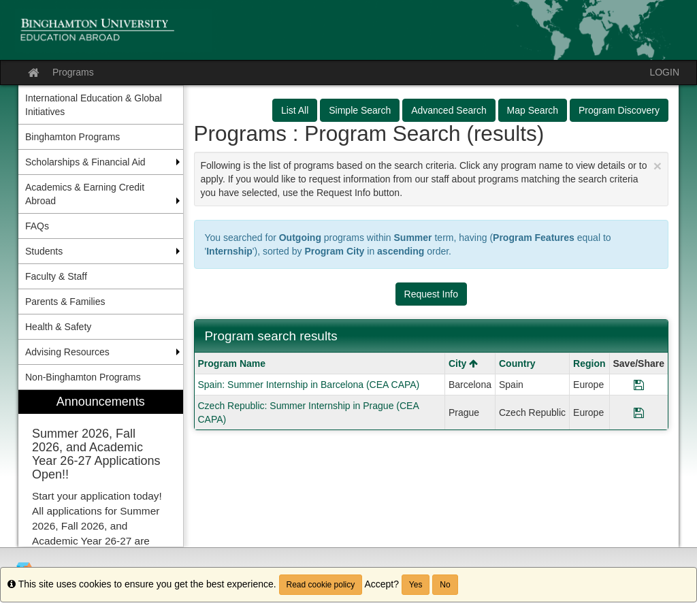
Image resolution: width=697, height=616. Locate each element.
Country (517, 363)
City (463, 363)
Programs (73, 72)
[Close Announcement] (658, 166)
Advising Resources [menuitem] (67, 352)
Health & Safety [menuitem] (58, 327)
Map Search (533, 110)
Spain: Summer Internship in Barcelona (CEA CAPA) (309, 385)
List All (295, 110)
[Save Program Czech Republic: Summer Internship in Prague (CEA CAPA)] (639, 412)
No (445, 585)
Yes (416, 585)
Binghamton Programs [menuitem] (72, 137)
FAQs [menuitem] (37, 226)
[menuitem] (101, 469)
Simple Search (360, 110)
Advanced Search (449, 110)
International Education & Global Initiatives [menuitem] (94, 105)
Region (589, 363)
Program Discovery (619, 110)
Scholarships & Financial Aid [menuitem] (85, 162)
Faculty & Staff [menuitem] (56, 276)
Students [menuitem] (44, 251)
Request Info (431, 294)
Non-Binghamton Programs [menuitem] (83, 377)
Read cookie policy (321, 585)
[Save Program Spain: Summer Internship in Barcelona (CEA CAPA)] (639, 385)
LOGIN (664, 72)
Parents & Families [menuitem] (65, 302)
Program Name (232, 363)
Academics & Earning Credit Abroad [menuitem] (85, 194)
